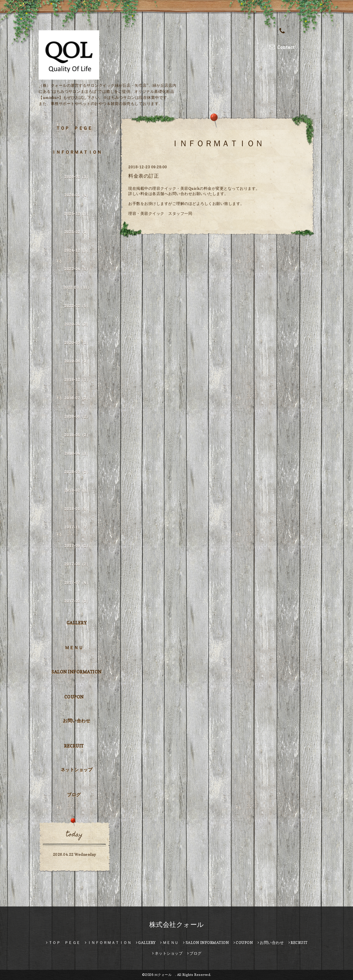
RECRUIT (74, 746)
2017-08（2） (77, 564)
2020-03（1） (77, 343)
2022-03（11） (77, 287)
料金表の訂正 (144, 176)
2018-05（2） (77, 435)
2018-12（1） (77, 379)
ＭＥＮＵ (74, 648)
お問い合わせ (77, 721)
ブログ (74, 795)
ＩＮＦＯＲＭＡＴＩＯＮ (77, 152)
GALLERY (77, 623)
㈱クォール (165, 975)
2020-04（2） (77, 324)
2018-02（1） (77, 490)
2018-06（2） (77, 416)
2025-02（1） (77, 232)
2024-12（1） (77, 250)
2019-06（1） (77, 361)
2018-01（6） (77, 509)
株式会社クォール (177, 924)
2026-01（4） (77, 195)
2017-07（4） (77, 582)
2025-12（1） (77, 213)
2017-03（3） (77, 601)
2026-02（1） (77, 176)
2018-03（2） (77, 472)
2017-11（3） (77, 527)
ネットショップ (77, 770)
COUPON (74, 697)
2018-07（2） (77, 398)
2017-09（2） (77, 546)
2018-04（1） (77, 453)
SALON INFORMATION (77, 672)
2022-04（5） (77, 269)
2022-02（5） (77, 306)
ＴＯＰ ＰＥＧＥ (74, 128)
